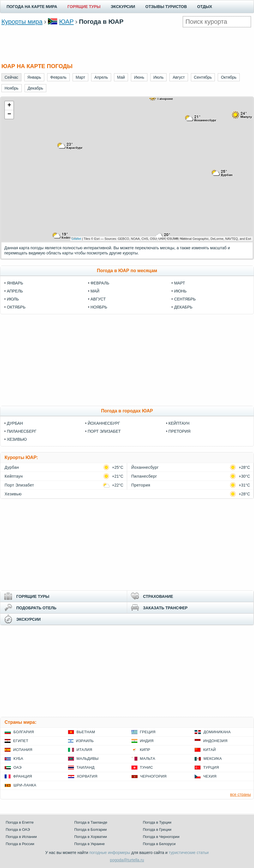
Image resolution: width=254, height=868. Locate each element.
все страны (240, 794)
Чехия (210, 776)
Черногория (154, 776)
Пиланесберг (22, 431)
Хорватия (87, 776)
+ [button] (9, 106)
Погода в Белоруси (159, 844)
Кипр (145, 750)
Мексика (213, 759)
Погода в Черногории (161, 837)
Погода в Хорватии (91, 837)
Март (179, 283)
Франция (23, 776)
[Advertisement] (127, 45)
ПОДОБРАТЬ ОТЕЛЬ (36, 608)
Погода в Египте (20, 822)
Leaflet (76, 239)
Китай (209, 750)
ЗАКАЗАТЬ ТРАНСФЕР (165, 608)
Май (95, 291)
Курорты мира (22, 22)
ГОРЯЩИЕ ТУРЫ (84, 7)
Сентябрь (185, 299)
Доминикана (217, 732)
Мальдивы (88, 759)
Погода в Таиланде (91, 822)
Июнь (180, 291)
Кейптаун (179, 423)
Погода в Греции (157, 830)
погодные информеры (110, 853)
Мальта (148, 759)
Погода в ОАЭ (18, 830)
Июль (13, 299)
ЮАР (66, 22)
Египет (21, 741)
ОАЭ (18, 767)
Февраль (100, 283)
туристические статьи (189, 853)
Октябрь (16, 307)
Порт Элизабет (104, 431)
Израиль (85, 741)
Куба (18, 759)
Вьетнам (86, 732)
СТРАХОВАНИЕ (158, 596)
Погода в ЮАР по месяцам (127, 271)
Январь (15, 283)
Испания (23, 750)
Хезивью (17, 439)
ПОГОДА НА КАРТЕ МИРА (32, 7)
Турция (211, 767)
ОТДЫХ (205, 7)
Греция (148, 732)
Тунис (147, 767)
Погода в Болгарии (90, 830)
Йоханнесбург (104, 423)
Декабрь (183, 307)
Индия (147, 741)
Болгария (24, 732)
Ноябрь (99, 307)
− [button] (9, 114)
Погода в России (20, 844)
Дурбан (15, 423)
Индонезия (215, 741)
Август (98, 299)
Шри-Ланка (25, 785)
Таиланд (86, 767)
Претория (180, 431)
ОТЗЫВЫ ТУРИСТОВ (166, 7)
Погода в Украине (89, 844)
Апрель (15, 291)
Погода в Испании (21, 837)
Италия (84, 750)
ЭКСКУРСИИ (123, 7)
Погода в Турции (157, 822)
